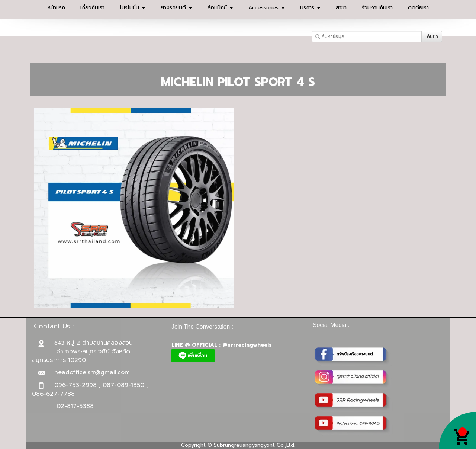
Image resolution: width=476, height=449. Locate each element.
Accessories (267, 8)
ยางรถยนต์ (176, 8)
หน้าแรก (56, 8)
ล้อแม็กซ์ (220, 8)
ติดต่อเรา (418, 8)
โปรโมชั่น (133, 8)
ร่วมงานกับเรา (377, 8)
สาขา (341, 8)
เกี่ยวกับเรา (92, 8)
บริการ (310, 8)
